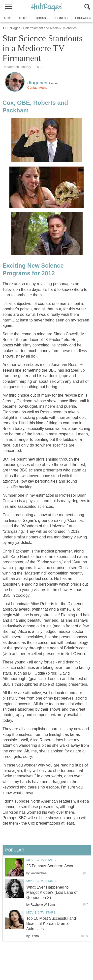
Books (41, 18)
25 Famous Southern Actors (51, 866)
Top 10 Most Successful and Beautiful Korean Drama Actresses (51, 924)
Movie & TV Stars (41, 860)
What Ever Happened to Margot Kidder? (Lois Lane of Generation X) (52, 892)
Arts (7, 18)
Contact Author (38, 88)
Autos (24, 18)
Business (61, 18)
